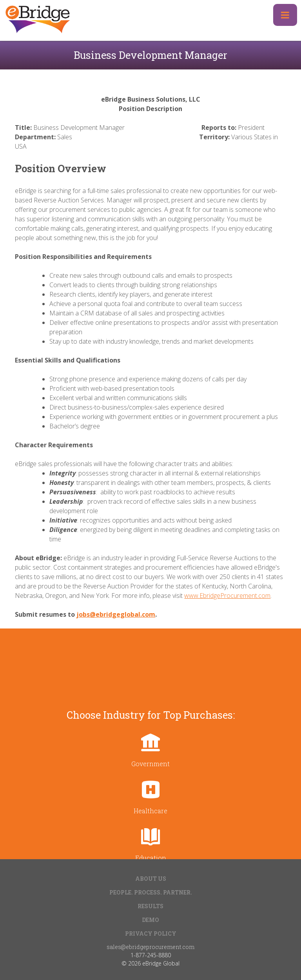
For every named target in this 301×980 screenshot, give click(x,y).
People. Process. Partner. (151, 892)
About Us (151, 879)
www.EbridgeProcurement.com (227, 596)
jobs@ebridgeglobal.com (116, 614)
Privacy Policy (151, 934)
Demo (150, 920)
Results (150, 906)
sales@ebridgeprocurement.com (150, 947)
